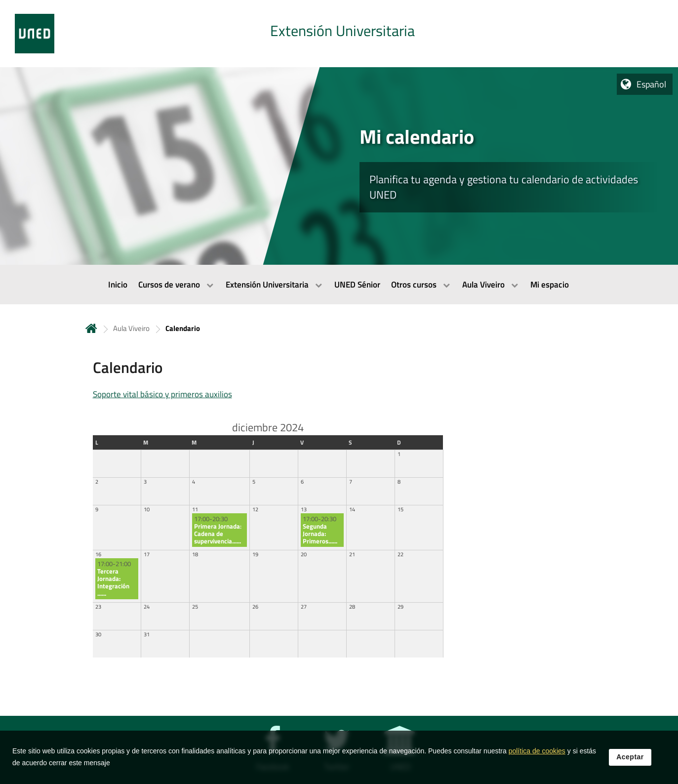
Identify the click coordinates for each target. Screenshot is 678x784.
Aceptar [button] (630, 764)
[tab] (339, 34)
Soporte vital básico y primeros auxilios (162, 394)
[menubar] (339, 285)
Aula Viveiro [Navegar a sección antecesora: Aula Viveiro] (131, 328)
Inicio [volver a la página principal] (91, 328)
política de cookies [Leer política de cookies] (537, 758)
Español (651, 84)
